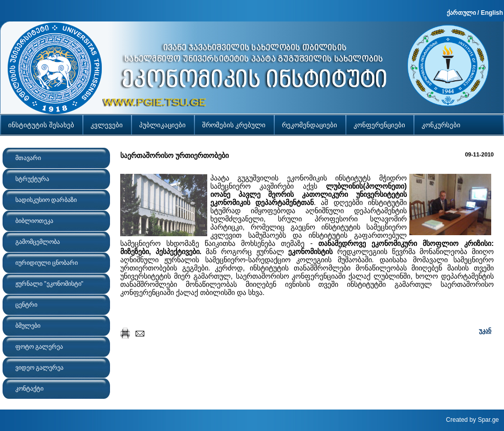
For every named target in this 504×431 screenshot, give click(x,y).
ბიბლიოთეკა (34, 221)
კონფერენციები (379, 125)
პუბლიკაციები (162, 125)
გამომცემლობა (38, 242)
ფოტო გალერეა (39, 347)
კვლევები (107, 125)
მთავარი (28, 158)
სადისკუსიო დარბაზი (46, 200)
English (492, 13)
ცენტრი (26, 305)
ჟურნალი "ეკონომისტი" (49, 284)
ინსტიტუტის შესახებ (41, 125)
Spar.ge (488, 420)
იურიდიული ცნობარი (47, 263)
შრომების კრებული (234, 125)
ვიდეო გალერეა (39, 368)
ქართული (461, 13)
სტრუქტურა (32, 179)
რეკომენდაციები (310, 125)
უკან (485, 331)
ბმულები (28, 326)
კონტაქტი (29, 389)
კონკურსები (441, 125)
